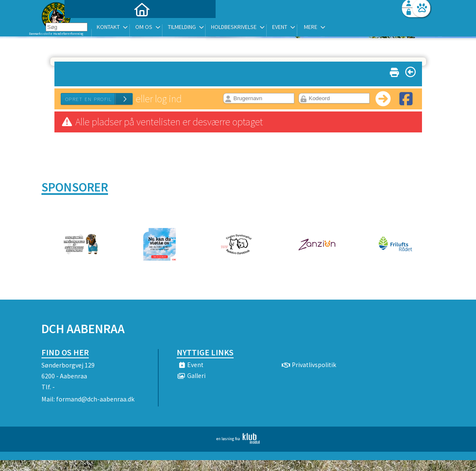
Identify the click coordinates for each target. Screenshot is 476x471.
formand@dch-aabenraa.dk (95, 399)
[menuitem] (94, 28)
